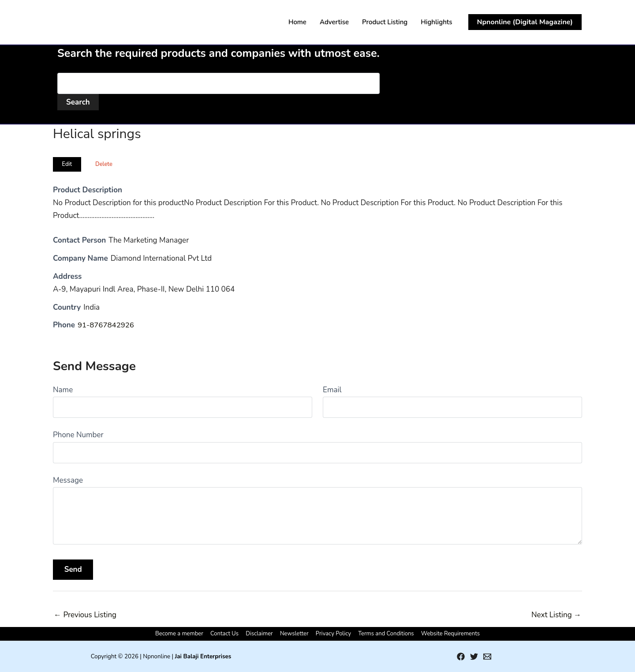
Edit (67, 164)
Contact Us (228, 634)
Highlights (436, 22)
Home (297, 22)
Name (63, 390)
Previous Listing (85, 615)
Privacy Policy (332, 634)
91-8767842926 (106, 325)
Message (68, 480)
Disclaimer (261, 634)
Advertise (334, 22)
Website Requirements (446, 634)
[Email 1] (487, 657)
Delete (104, 164)
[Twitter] (474, 657)
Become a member (184, 634)
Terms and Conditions (383, 634)
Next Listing (556, 615)
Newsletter (294, 634)
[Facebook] (461, 657)
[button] (525, 22)
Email (332, 390)
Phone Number (78, 435)
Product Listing (385, 22)
